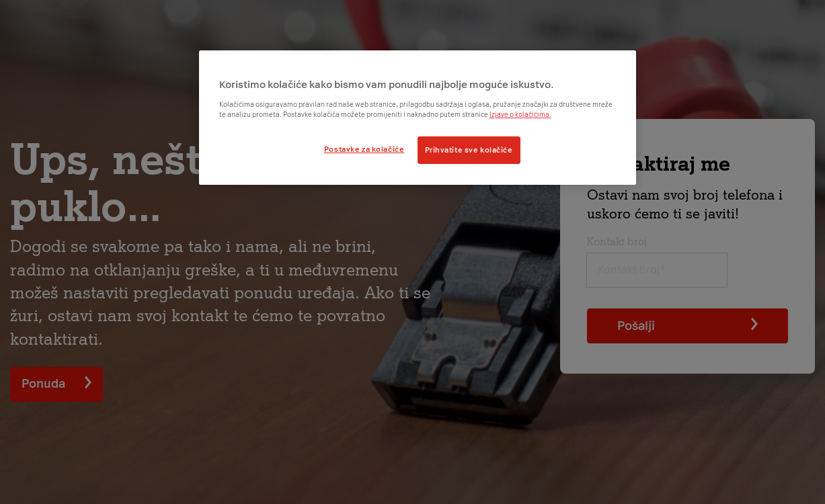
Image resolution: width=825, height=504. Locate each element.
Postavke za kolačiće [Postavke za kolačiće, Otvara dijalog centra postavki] (364, 149)
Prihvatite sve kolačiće (469, 150)
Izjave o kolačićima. (520, 115)
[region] (418, 118)
